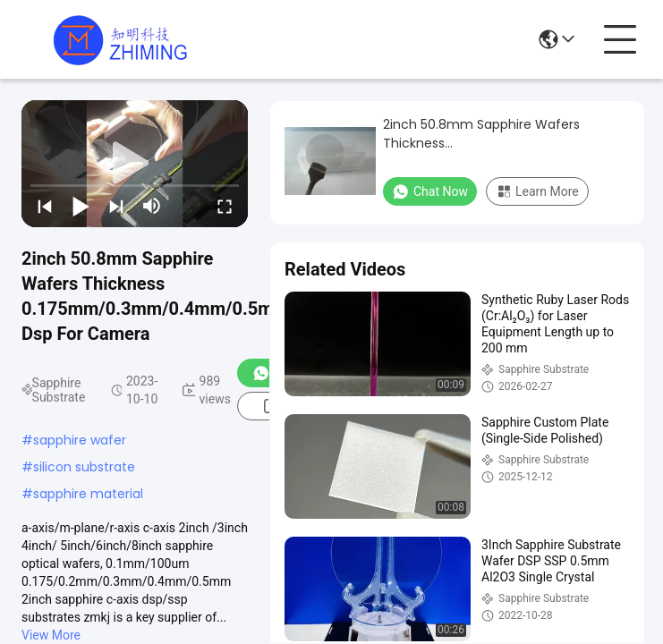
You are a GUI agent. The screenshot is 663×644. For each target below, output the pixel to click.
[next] (116, 206)
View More (51, 635)
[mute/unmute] (152, 206)
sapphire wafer (80, 440)
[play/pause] (81, 206)
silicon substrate (84, 467)
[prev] (45, 206)
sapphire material (88, 494)
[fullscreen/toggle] (225, 206)
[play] (135, 164)
